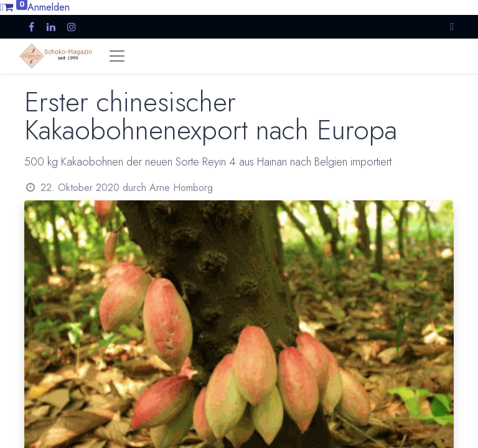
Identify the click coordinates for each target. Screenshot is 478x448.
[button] (452, 26)
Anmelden (49, 7)
